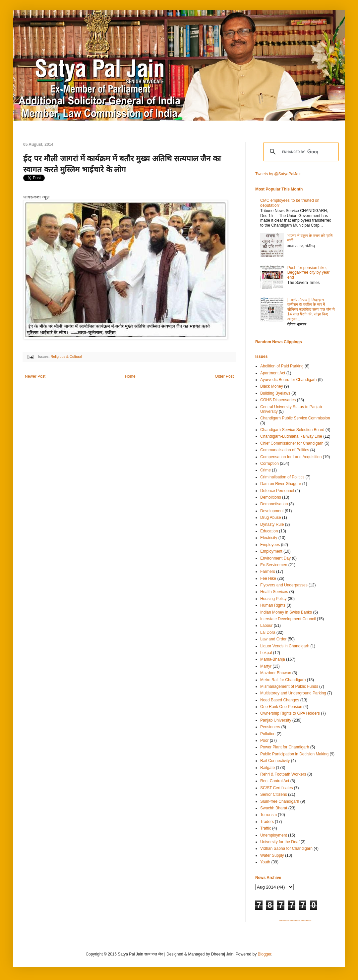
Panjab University (276, 720)
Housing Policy (273, 599)
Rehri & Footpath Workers (283, 774)
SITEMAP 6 (309, 921)
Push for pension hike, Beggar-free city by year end (308, 272)
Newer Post (35, 376)
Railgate (268, 768)
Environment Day (275, 558)
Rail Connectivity (275, 761)
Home (130, 376)
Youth (265, 862)
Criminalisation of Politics (282, 477)
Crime (266, 470)
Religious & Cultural (66, 356)
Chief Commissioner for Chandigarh (292, 443)
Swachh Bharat (274, 808)
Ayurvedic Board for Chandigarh (289, 380)
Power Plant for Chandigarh (285, 747)
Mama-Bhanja (273, 659)
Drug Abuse (271, 517)
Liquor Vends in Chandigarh (285, 646)
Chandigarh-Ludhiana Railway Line (291, 436)
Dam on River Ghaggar (281, 484)
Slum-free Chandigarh (280, 801)
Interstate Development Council (288, 619)
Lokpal (266, 653)
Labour (266, 626)
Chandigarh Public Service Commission (295, 418)
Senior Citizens (274, 794)
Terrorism (268, 815)
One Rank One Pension (281, 707)
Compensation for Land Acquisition (291, 457)
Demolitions (271, 497)
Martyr (266, 666)
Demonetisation (274, 504)
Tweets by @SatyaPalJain (278, 174)
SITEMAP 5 (303, 921)
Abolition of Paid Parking (282, 366)
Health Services (274, 592)
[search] (300, 152)
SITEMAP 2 (287, 921)
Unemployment (274, 835)
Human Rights (273, 605)
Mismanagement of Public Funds (289, 686)
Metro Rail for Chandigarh (283, 680)
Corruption (269, 463)
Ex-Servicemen (274, 565)
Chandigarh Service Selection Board (292, 430)
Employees (270, 545)
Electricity (269, 538)
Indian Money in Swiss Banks (286, 612)
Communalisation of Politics (285, 450)
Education (269, 531)
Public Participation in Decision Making (294, 754)
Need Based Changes (280, 700)
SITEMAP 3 (292, 921)
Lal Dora (268, 632)
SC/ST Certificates (276, 788)
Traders (267, 822)
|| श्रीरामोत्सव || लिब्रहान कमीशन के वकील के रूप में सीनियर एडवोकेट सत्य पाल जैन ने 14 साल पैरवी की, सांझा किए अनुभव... (311, 309)
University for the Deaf (280, 842)
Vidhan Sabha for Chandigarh (286, 848)
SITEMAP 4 (298, 921)
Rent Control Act (275, 781)
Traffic (266, 828)
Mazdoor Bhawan (276, 673)
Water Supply (272, 855)
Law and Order (273, 639)
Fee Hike (268, 578)
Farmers (268, 572)
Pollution (268, 734)
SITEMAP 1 (281, 921)
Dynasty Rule (272, 524)
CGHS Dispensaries (278, 400)
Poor (264, 740)
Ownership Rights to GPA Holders (290, 713)
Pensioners (270, 727)
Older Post (224, 376)
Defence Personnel (277, 491)
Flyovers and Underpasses (284, 585)
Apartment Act (273, 373)
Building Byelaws (275, 393)
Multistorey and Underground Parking (293, 693)
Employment (271, 551)
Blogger (265, 954)
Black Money (272, 386)
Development (272, 511)
